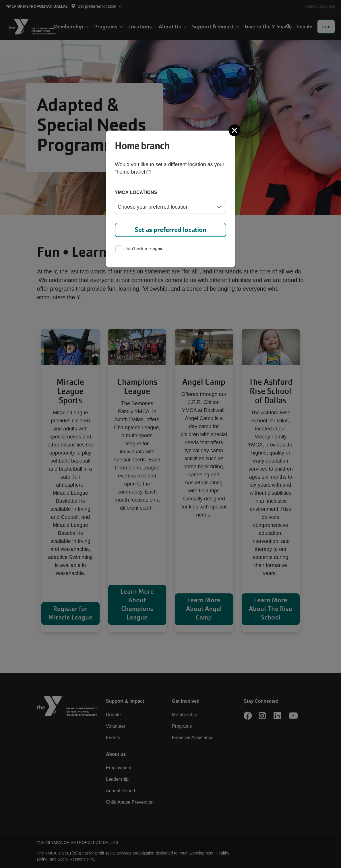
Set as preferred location (170, 230)
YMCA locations (136, 192)
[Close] (235, 130)
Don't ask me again (139, 249)
